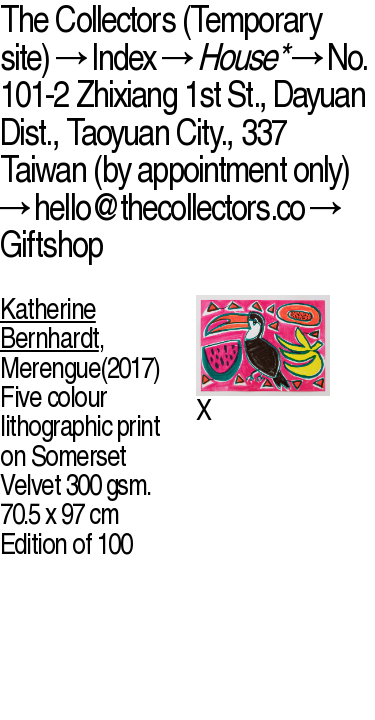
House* (241, 56)
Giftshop (51, 243)
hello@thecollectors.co (169, 206)
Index (123, 56)
